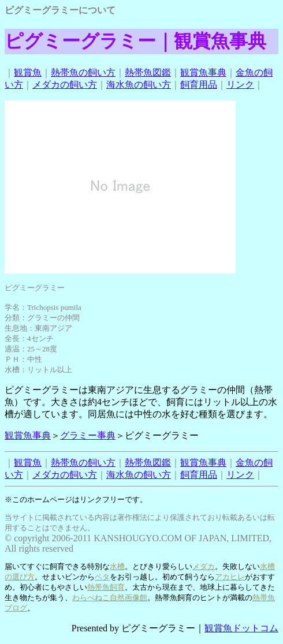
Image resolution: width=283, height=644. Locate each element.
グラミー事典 (88, 435)
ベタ (102, 577)
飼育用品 (199, 85)
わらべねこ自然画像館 (110, 598)
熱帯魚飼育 (106, 587)
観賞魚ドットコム (241, 628)
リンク (240, 85)
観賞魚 (28, 72)
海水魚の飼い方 (139, 85)
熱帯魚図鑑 (148, 72)
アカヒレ (230, 577)
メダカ (204, 566)
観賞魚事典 (203, 72)
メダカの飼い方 (65, 85)
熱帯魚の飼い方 (83, 72)
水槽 (117, 566)
